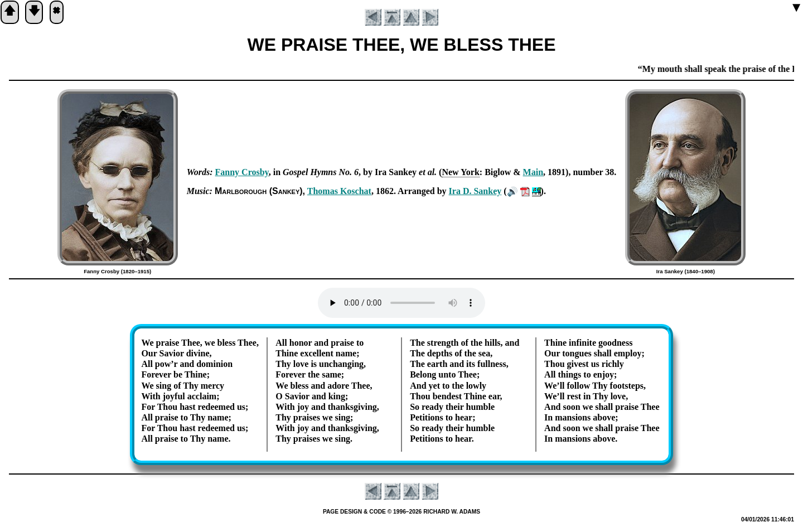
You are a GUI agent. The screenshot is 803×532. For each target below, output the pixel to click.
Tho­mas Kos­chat (339, 191)
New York (460, 172)
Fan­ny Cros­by (242, 172)
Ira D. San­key (475, 191)
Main (533, 172)
